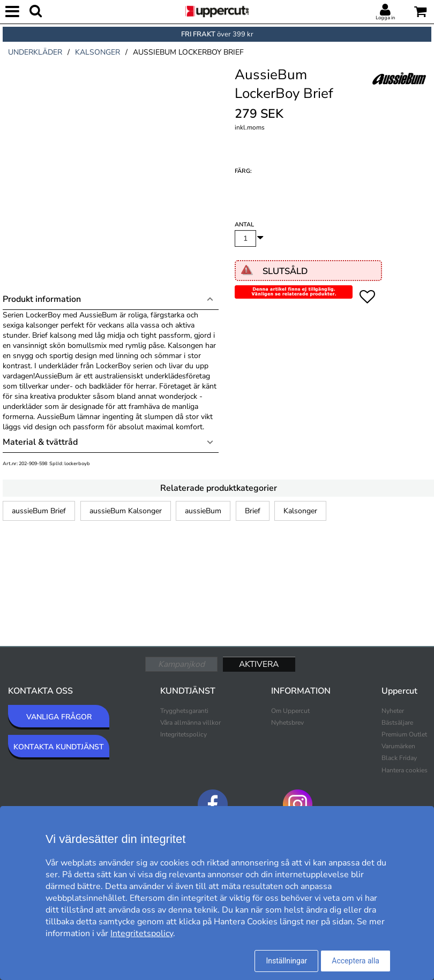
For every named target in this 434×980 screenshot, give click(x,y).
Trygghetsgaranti (184, 711)
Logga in (385, 18)
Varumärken (398, 746)
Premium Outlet (404, 734)
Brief (253, 511)
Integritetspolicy (184, 734)
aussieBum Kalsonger (126, 511)
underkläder (35, 52)
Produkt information (42, 299)
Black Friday (399, 758)
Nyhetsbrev (287, 723)
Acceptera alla (356, 961)
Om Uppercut (290, 711)
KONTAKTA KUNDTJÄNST (59, 747)
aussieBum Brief (39, 511)
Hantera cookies (405, 770)
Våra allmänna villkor (190, 723)
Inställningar (286, 961)
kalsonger (98, 52)
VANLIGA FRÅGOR (59, 717)
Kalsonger (300, 511)
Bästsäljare (397, 723)
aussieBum (203, 511)
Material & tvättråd (40, 442)
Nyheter (393, 711)
